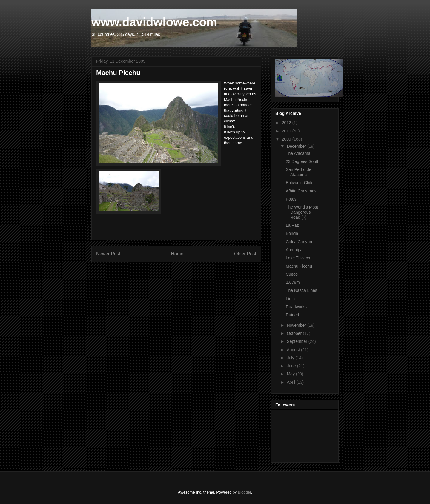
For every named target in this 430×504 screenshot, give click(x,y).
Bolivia (292, 233)
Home (177, 254)
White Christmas (301, 191)
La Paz (292, 225)
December (297, 146)
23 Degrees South (303, 161)
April (291, 382)
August (294, 350)
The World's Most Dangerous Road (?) (302, 212)
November (297, 325)
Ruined (292, 315)
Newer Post (108, 254)
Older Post (245, 254)
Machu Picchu (299, 266)
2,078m (293, 282)
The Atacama (298, 153)
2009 (287, 139)
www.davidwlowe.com (154, 22)
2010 (287, 131)
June (292, 366)
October (295, 333)
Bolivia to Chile (300, 183)
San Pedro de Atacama (299, 172)
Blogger (244, 492)
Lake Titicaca (298, 258)
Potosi (292, 199)
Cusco (292, 274)
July (291, 358)
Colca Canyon (299, 242)
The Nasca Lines (301, 290)
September (297, 341)
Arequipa (294, 250)
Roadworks (296, 307)
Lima (290, 299)
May (291, 374)
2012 (287, 123)
